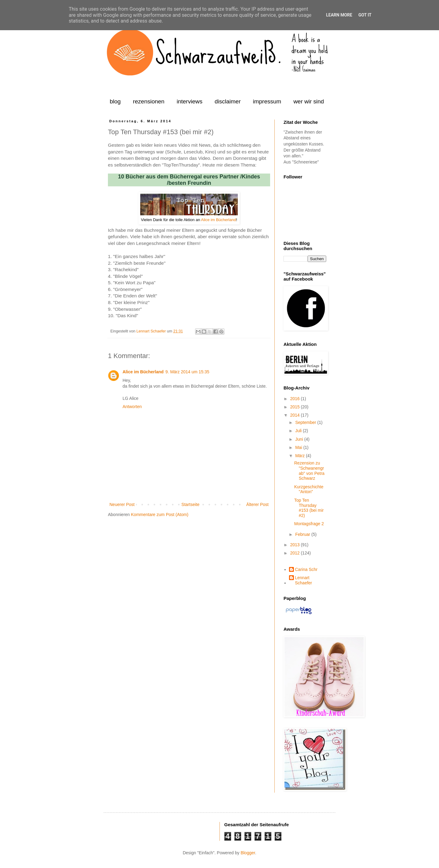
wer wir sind (309, 101)
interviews (189, 101)
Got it (365, 15)
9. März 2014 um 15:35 (187, 372)
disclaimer (228, 101)
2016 (296, 399)
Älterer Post (257, 504)
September (306, 422)
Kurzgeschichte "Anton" (309, 489)
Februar (303, 534)
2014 (296, 415)
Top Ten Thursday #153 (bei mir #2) (309, 508)
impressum (267, 101)
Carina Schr (306, 569)
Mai (299, 447)
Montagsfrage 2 (309, 524)
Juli (299, 431)
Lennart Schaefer (152, 331)
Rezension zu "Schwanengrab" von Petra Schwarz (309, 471)
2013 (296, 545)
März (300, 456)
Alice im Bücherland (218, 220)
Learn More (339, 15)
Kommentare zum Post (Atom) (160, 515)
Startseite (190, 504)
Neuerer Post (122, 504)
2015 (296, 407)
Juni (300, 439)
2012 (296, 553)
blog (115, 101)
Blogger (248, 853)
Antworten (132, 407)
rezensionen (149, 101)
